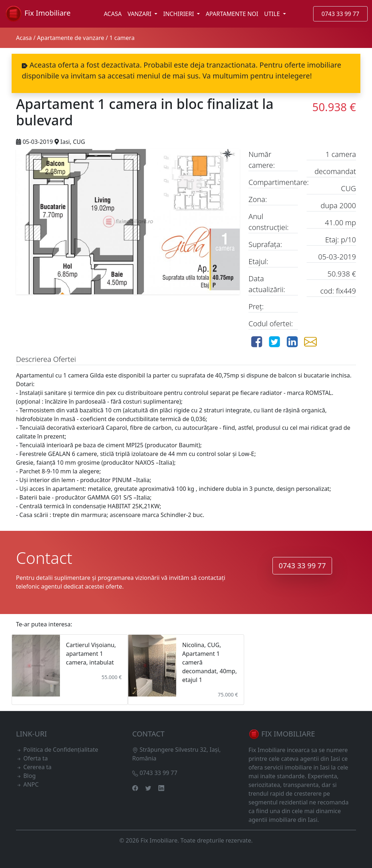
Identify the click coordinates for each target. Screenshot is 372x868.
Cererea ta (37, 767)
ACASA (113, 14)
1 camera (122, 38)
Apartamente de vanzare (71, 38)
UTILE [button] (273, 14)
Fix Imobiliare (37, 14)
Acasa (24, 38)
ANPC (31, 784)
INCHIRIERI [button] (179, 14)
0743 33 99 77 (340, 14)
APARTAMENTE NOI (232, 14)
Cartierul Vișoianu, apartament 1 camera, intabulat (91, 654)
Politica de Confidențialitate (61, 750)
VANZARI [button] (140, 14)
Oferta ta (35, 758)
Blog (29, 776)
